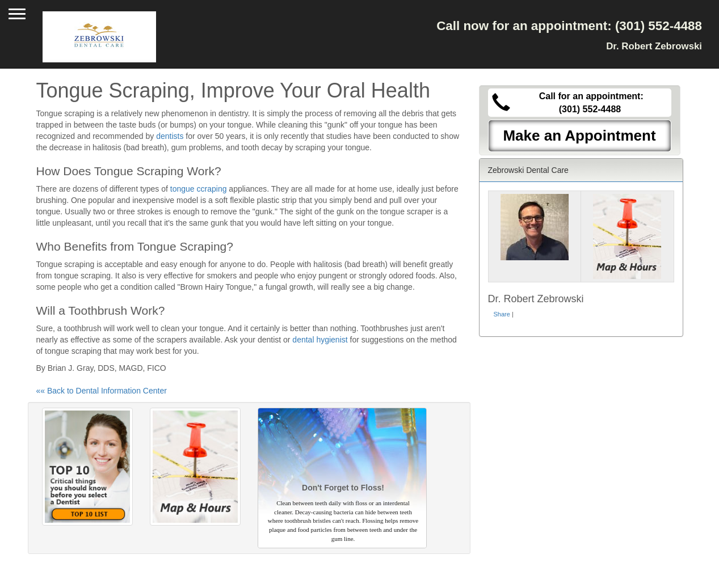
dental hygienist (320, 340)
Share (502, 314)
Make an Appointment (579, 136)
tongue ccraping (199, 189)
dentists (170, 136)
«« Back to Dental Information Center (102, 391)
